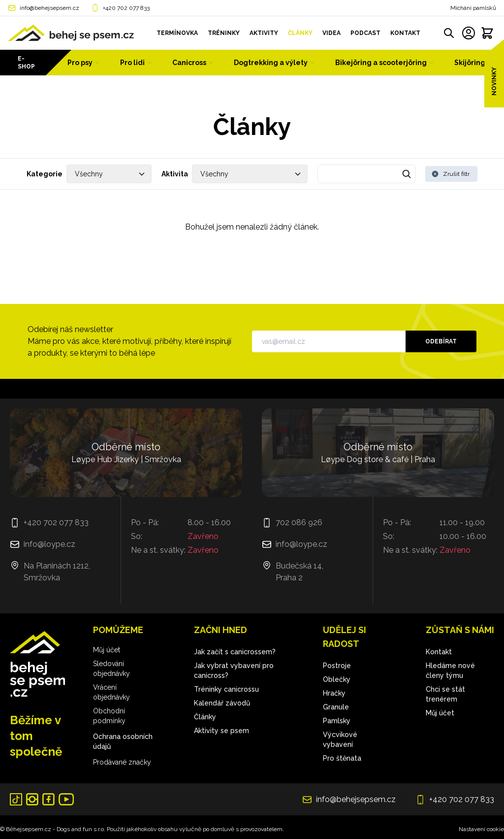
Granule (336, 707)
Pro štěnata (342, 758)
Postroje (337, 666)
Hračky (334, 693)
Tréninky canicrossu (226, 689)
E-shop (26, 63)
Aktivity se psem (221, 731)
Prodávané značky (122, 762)
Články (205, 717)
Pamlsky (337, 721)
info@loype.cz (49, 544)
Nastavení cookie (481, 829)
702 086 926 (299, 522)
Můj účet (107, 650)
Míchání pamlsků (473, 8)
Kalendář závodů (222, 703)
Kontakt (439, 652)
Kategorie (45, 174)
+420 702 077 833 (126, 8)
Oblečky (337, 679)
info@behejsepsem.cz (49, 8)
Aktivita (175, 174)
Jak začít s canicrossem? (235, 652)
